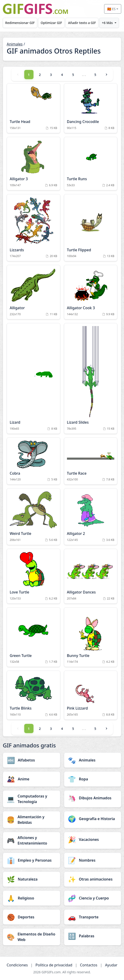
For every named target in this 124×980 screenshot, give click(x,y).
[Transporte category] (93, 917)
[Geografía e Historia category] (93, 819)
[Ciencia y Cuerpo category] (93, 898)
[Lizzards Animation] (33, 228)
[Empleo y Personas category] (32, 860)
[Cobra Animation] (33, 461)
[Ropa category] (93, 779)
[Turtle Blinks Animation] (33, 695)
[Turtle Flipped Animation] (91, 228)
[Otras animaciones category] (93, 879)
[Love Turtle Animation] (33, 576)
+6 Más (107, 23)
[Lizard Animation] (33, 378)
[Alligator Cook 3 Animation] (91, 292)
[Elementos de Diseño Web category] (32, 937)
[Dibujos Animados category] (93, 798)
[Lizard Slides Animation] (91, 378)
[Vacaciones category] (93, 839)
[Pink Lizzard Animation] (91, 695)
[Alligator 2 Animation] (91, 517)
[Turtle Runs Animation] (91, 164)
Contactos (89, 965)
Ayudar (111, 965)
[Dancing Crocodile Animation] (91, 108)
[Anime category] (32, 779)
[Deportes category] (32, 917)
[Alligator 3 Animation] (33, 164)
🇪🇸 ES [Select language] (111, 9)
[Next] (106, 75)
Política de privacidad (54, 965)
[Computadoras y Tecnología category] (32, 799)
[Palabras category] (93, 936)
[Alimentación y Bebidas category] (32, 820)
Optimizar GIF (51, 23)
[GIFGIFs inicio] (35, 9)
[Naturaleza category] (32, 879)
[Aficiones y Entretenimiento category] (32, 840)
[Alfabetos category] (32, 760)
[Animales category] (93, 760)
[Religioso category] (32, 898)
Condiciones (17, 965)
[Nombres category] (93, 860)
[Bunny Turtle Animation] (91, 637)
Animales (15, 44)
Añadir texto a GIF (82, 23)
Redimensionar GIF (20, 23)
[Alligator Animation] (33, 292)
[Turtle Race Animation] (91, 461)
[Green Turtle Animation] (33, 637)
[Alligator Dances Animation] (91, 576)
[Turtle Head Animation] (33, 108)
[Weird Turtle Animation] (33, 517)
